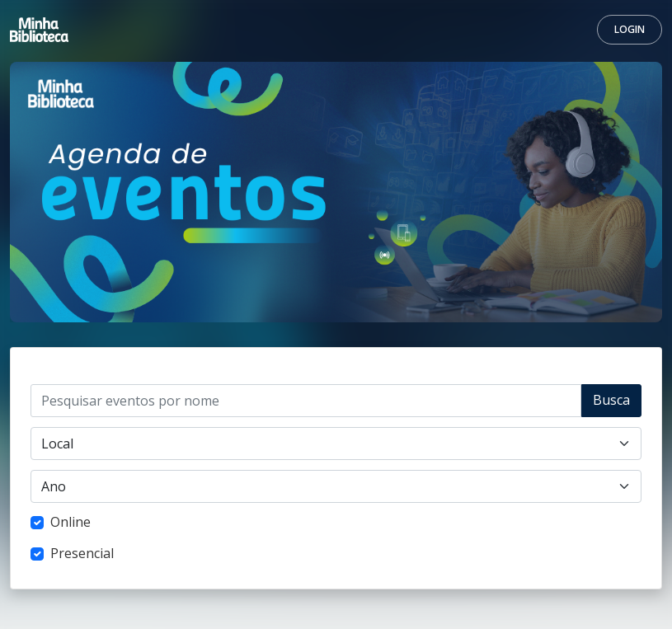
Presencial (82, 553)
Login (630, 29)
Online (70, 522)
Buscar (611, 404)
